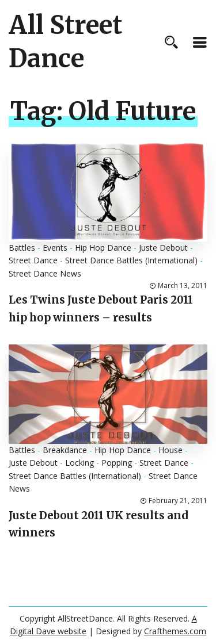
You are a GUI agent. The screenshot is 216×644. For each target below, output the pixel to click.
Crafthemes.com (175, 631)
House (170, 450)
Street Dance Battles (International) (131, 260)
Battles (22, 248)
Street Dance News (45, 273)
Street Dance (33, 260)
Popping (117, 463)
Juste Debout (163, 248)
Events (55, 248)
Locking (79, 463)
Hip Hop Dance (103, 248)
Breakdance (65, 450)
